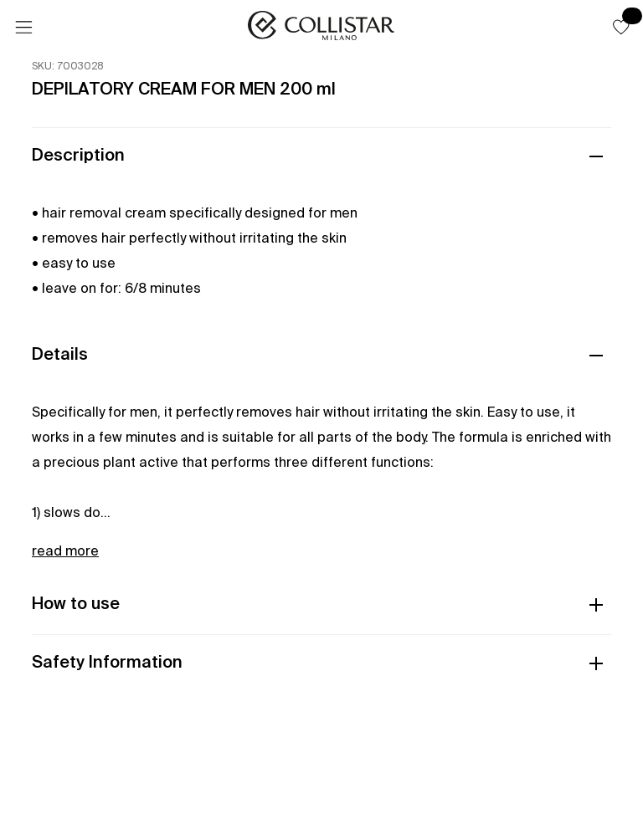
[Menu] (23, 28)
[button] (621, 27)
